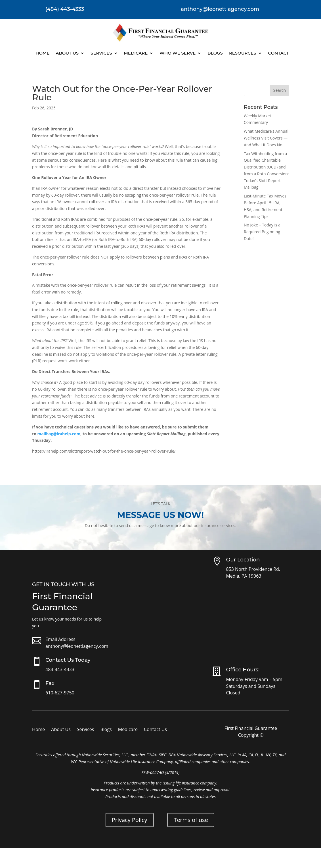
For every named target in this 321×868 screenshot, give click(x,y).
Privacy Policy (130, 820)
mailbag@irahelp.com (59, 434)
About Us (67, 53)
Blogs (215, 53)
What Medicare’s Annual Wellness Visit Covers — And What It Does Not (266, 138)
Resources (243, 53)
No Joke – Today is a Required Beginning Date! (262, 232)
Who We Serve (178, 53)
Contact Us (155, 730)
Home (42, 53)
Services (101, 53)
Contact (279, 53)
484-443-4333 (60, 669)
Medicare (136, 53)
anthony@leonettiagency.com (77, 646)
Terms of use (191, 820)
